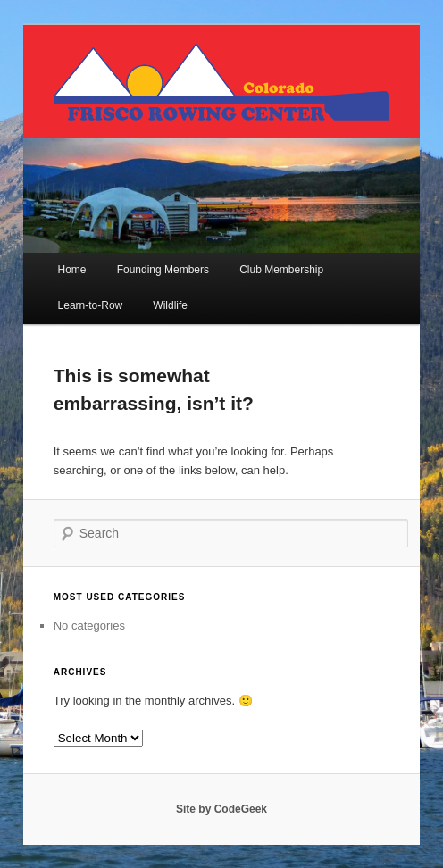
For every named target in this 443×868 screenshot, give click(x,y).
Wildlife (170, 305)
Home (72, 270)
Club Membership (281, 270)
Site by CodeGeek (221, 809)
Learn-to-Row (91, 305)
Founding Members (163, 270)
